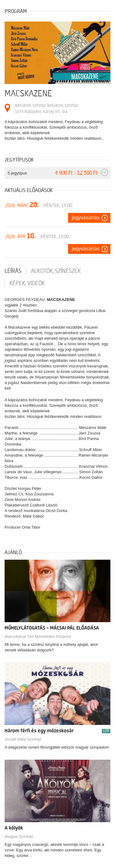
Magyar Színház (19, 836)
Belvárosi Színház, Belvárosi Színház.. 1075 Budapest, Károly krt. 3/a (47, 108)
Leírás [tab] (13, 271)
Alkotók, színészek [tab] (56, 271)
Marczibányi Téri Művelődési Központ (38, 636)
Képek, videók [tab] (27, 283)
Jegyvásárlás (86, 218)
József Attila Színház (23, 739)
